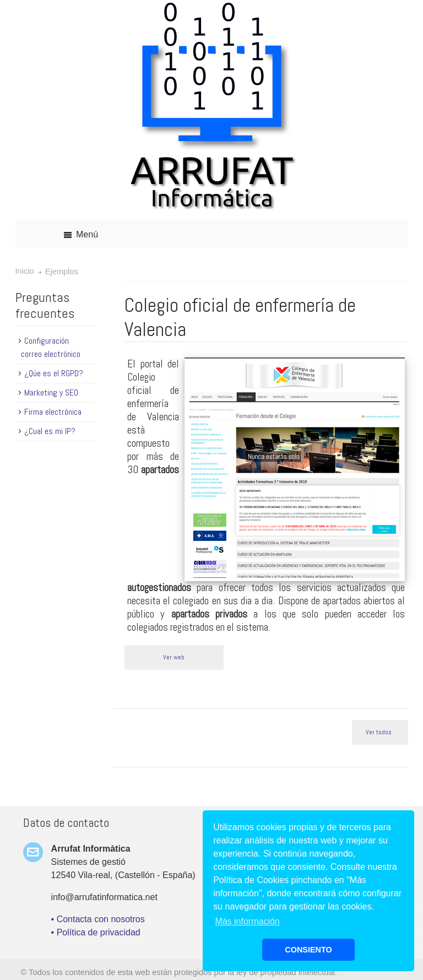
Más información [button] (247, 921)
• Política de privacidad (96, 932)
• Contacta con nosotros (98, 919)
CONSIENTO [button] (308, 950)
